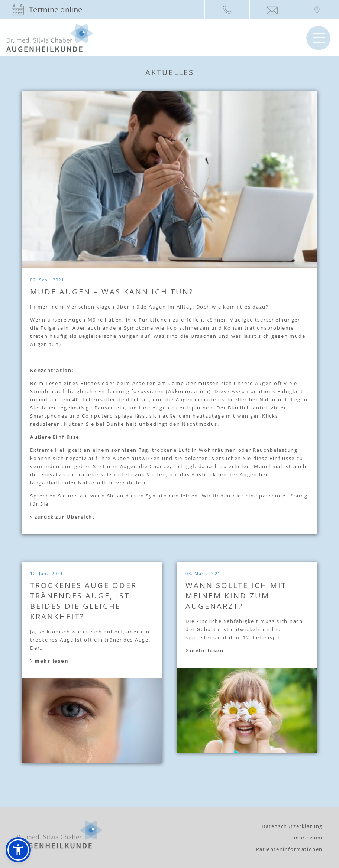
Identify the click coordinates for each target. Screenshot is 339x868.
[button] (18, 850)
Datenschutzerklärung (292, 826)
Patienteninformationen (289, 849)
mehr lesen (49, 661)
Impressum (307, 838)
